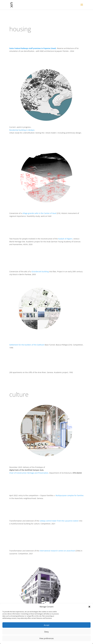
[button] (89, 607)
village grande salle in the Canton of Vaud (39, 213)
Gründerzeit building (40, 272)
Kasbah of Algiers (65, 239)
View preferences (46, 638)
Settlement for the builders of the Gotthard (27, 345)
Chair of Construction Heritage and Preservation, (29, 473)
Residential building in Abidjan (22, 130)
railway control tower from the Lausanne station (59, 521)
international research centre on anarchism (57, 551)
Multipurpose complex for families (69, 495)
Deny (46, 632)
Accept (47, 625)
